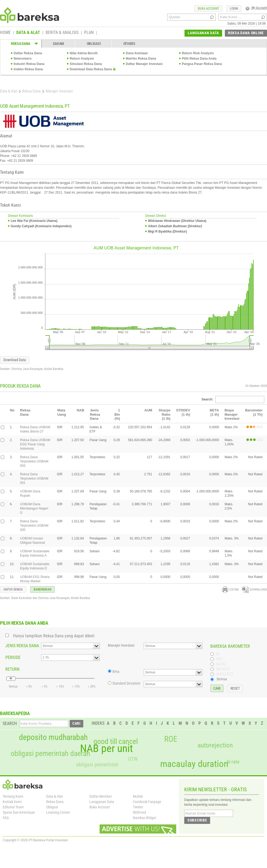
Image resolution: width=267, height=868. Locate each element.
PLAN (89, 33)
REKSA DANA (21, 44)
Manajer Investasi (121, 645)
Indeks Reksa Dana (28, 69)
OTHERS (129, 44)
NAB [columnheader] (80, 410)
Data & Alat (9, 91)
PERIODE (13, 657)
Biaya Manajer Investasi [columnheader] (232, 414)
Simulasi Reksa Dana (86, 64)
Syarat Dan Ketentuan (19, 812)
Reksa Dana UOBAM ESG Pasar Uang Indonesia (35, 444)
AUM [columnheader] (148, 410)
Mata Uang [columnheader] (62, 412)
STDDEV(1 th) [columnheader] (183, 412)
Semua (222, 679)
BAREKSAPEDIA (15, 713)
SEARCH (10, 724)
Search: (233, 399)
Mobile (138, 796)
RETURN (12, 669)
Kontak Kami (12, 802)
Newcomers (23, 59)
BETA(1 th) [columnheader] (214, 412)
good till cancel (116, 742)
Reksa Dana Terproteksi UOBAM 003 (34, 461)
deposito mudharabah (53, 737)
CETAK (230, 589)
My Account (256, 8)
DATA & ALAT (28, 33)
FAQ (6, 818)
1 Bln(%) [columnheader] (117, 414)
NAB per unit (107, 749)
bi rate (233, 762)
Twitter (138, 807)
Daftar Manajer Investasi (144, 64)
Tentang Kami (13, 796)
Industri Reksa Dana (29, 64)
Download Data (15, 360)
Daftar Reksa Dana (28, 53)
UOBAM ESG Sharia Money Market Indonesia (35, 581)
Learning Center (58, 812)
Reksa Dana (31, 91)
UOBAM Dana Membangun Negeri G (34, 508)
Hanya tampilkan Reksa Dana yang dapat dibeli (54, 636)
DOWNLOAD (254, 589)
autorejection (215, 745)
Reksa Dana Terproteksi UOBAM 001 (34, 479)
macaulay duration (194, 764)
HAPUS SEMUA (13, 589)
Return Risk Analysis (198, 53)
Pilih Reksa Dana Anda (199, 59)
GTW (133, 759)
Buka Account (100, 807)
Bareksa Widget (145, 818)
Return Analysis (82, 59)
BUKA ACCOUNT (208, 9)
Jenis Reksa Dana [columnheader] (95, 414)
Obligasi (52, 807)
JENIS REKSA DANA (22, 646)
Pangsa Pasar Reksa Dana (202, 64)
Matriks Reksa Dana (141, 59)
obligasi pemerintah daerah (50, 754)
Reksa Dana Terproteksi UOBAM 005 (34, 526)
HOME (5, 33)
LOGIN (234, 9)
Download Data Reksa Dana (91, 69)
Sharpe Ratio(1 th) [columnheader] (164, 414)
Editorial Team (13, 807)
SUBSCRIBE (197, 820)
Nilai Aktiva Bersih (84, 53)
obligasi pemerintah (97, 765)
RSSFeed (140, 812)
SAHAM (59, 44)
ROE (171, 739)
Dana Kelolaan (137, 53)
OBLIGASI (94, 44)
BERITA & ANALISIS (62, 33)
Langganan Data (102, 802)
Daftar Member (101, 796)
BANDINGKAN (42, 589)
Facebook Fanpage (147, 802)
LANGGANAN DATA (203, 33)
